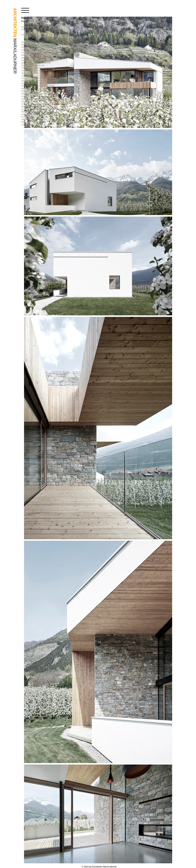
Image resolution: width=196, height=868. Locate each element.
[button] (25, 10)
